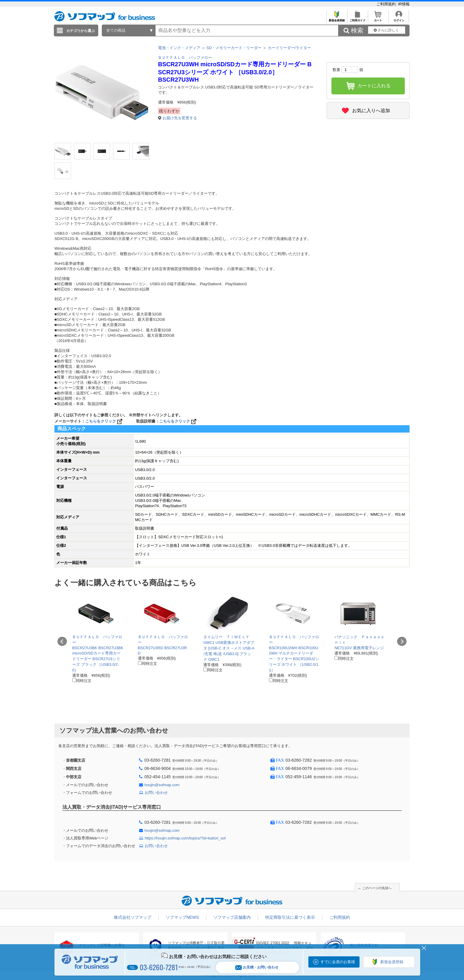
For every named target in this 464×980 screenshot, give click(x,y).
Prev (62, 641)
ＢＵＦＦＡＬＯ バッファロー (185, 58)
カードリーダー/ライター (290, 48)
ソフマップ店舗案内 (232, 917)
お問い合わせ (156, 793)
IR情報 (404, 4)
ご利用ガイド (357, 19)
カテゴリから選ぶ (80, 31)
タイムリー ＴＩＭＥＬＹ (226, 637)
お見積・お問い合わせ (257, 967)
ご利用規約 (387, 4)
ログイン (399, 19)
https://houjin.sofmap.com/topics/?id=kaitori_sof (185, 838)
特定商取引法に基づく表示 (290, 917)
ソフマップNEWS (182, 917)
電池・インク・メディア (179, 48)
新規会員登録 (337, 19)
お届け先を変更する (180, 118)
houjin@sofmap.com (162, 785)
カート (378, 19)
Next (402, 641)
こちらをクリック (104, 421)
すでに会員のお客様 (338, 962)
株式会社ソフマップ (133, 917)
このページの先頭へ (377, 888)
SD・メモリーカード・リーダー (234, 48)
